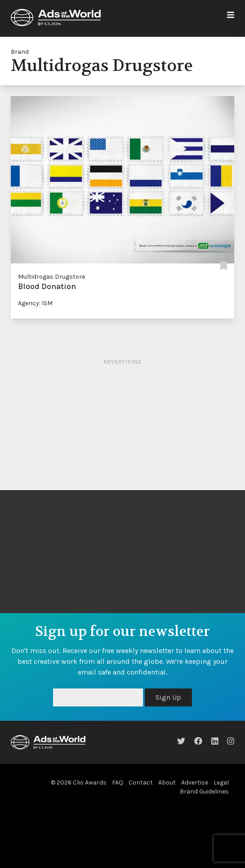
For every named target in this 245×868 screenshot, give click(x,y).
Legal (221, 783)
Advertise (195, 783)
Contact (141, 783)
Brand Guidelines (204, 791)
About (167, 783)
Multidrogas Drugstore (51, 277)
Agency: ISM (35, 303)
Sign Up (168, 697)
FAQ (118, 783)
